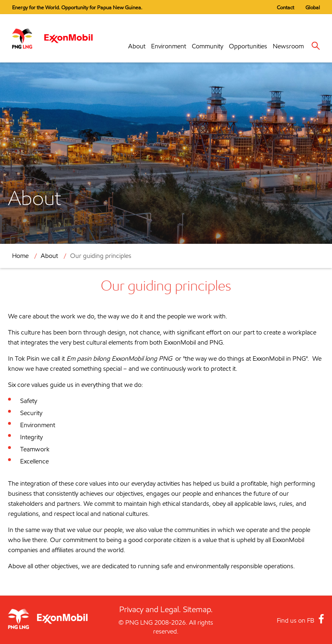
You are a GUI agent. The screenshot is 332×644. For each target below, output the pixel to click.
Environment (169, 46)
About (137, 46)
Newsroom (288, 46)
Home (20, 256)
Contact (285, 7)
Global (313, 7)
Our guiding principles (101, 256)
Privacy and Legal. (150, 609)
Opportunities (248, 46)
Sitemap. (198, 609)
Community (207, 46)
